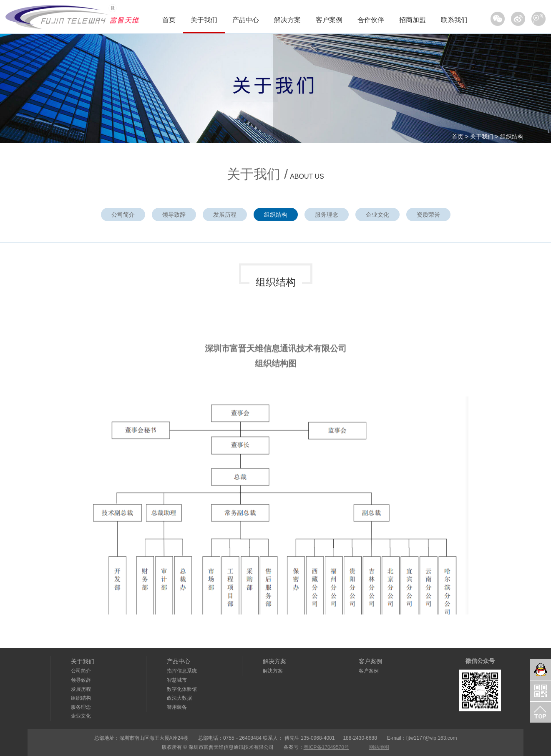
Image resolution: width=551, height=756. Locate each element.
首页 (169, 20)
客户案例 (329, 20)
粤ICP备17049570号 (326, 747)
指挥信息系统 (182, 671)
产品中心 (246, 20)
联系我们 (454, 20)
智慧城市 (177, 680)
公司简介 (123, 215)
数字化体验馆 (182, 689)
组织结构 (512, 137)
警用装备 (177, 707)
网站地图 (379, 747)
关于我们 (204, 20)
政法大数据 (179, 698)
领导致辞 (174, 215)
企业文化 (377, 215)
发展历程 (225, 215)
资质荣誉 (428, 215)
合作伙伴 (371, 20)
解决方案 (287, 20)
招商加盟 (413, 20)
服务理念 (327, 215)
